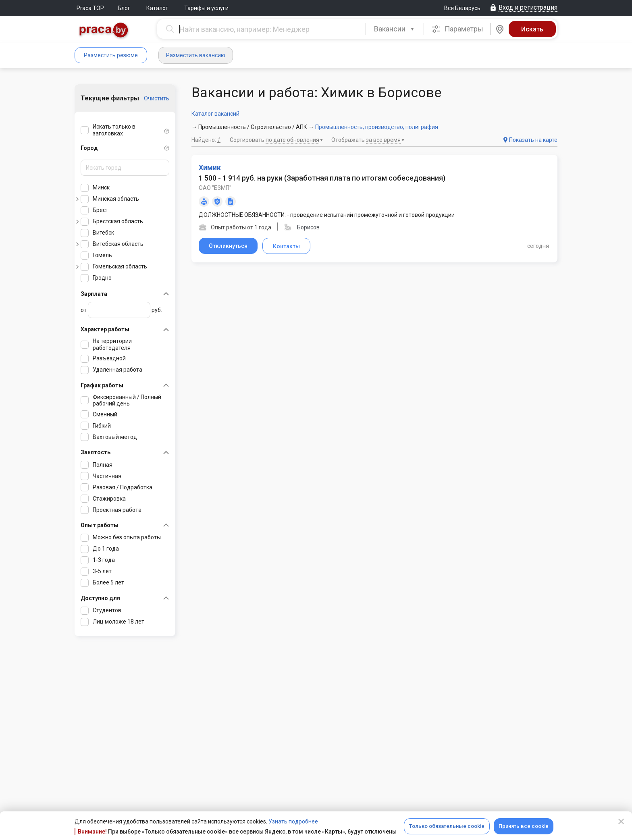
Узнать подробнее (293, 821)
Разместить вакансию (196, 55)
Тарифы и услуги (206, 8)
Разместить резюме (111, 55)
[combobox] (395, 29)
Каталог (157, 8)
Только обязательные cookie (447, 826)
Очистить (157, 98)
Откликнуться (228, 246)
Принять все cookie (524, 826)
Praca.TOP (90, 8)
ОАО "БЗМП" (215, 188)
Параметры (457, 29)
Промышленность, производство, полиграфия (377, 127)
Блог (124, 8)
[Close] (621, 821)
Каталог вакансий (215, 114)
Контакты (286, 246)
